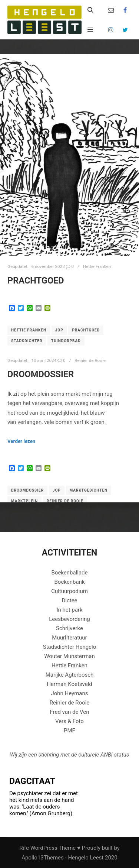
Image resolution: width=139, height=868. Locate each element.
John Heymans (69, 693)
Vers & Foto (69, 721)
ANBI (107, 755)
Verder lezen (21, 441)
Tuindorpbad (66, 341)
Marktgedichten (89, 490)
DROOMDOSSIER (41, 374)
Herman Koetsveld (69, 684)
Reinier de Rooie (90, 360)
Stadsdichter (27, 341)
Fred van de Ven (69, 712)
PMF (69, 731)
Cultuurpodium (69, 591)
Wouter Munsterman (69, 656)
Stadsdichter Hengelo (70, 647)
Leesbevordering (69, 619)
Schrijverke (69, 628)
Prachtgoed (36, 281)
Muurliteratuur (69, 638)
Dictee (69, 600)
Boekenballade (70, 573)
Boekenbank (69, 582)
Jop (59, 330)
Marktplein (24, 501)
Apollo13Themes (43, 858)
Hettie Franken (97, 266)
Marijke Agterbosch (70, 675)
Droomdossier (27, 490)
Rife (24, 848)
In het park (69, 610)
